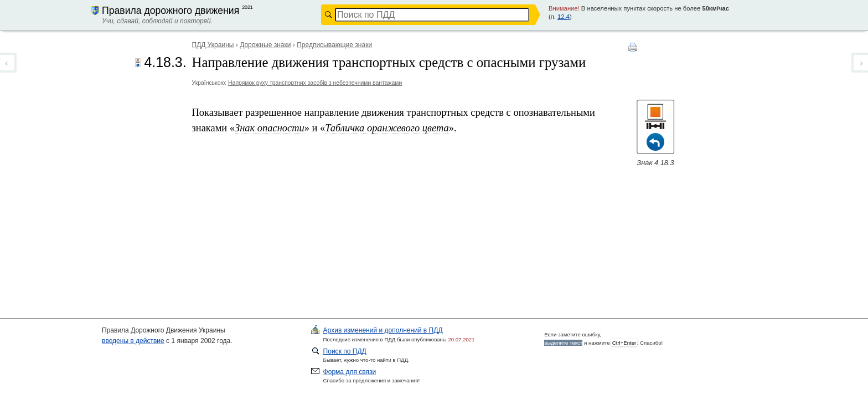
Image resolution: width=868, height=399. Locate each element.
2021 (247, 7)
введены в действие (133, 341)
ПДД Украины (213, 45)
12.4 (564, 17)
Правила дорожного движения (170, 11)
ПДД (383, 330)
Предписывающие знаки (334, 45)
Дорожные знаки (265, 45)
